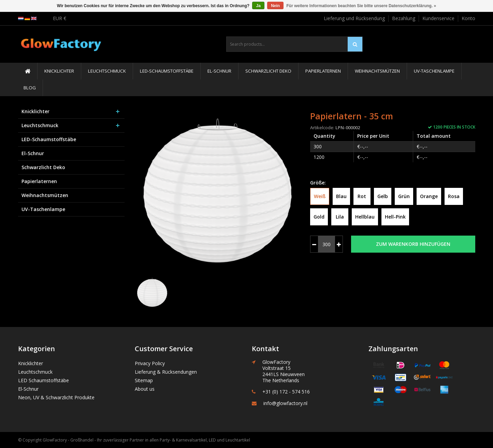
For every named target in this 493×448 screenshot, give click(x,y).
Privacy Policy (150, 363)
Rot (362, 196)
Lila (340, 217)
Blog (30, 88)
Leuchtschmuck (107, 71)
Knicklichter (59, 71)
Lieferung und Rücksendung (354, 18)
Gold (319, 217)
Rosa (454, 196)
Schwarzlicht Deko (268, 71)
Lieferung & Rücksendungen (166, 372)
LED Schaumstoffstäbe (43, 380)
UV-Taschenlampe (434, 71)
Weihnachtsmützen (377, 71)
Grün (404, 196)
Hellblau (365, 217)
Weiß (320, 196)
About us (145, 389)
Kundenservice (438, 18)
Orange (429, 196)
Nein (275, 6)
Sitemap (144, 380)
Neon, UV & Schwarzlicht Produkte (56, 397)
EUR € (60, 18)
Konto (468, 18)
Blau (341, 196)
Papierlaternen (323, 71)
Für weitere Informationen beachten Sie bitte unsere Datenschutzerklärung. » (361, 6)
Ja (258, 6)
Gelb (383, 196)
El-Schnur (219, 71)
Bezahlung (404, 18)
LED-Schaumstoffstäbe (167, 71)
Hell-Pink (395, 217)
